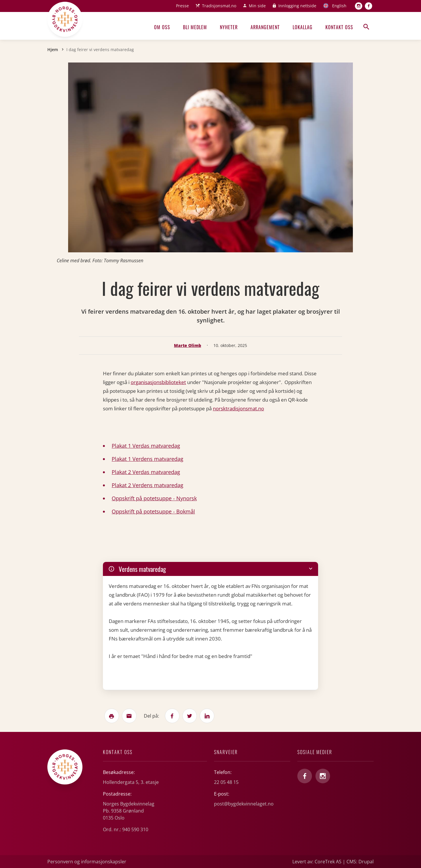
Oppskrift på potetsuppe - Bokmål (153, 511)
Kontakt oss (339, 27)
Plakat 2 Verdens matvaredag (147, 485)
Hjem (53, 50)
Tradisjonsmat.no (219, 6)
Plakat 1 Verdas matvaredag (146, 446)
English (339, 6)
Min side (257, 6)
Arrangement (265, 27)
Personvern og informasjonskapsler (87, 862)
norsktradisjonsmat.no (238, 408)
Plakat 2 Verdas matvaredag (146, 472)
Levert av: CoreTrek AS (317, 862)
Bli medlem (195, 27)
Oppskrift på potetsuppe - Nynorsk (154, 498)
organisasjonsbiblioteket (158, 382)
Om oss (162, 27)
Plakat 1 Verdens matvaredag (147, 459)
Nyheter (229, 27)
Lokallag (303, 27)
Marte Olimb (188, 345)
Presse (182, 6)
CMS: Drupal (360, 862)
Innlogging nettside (297, 6)
